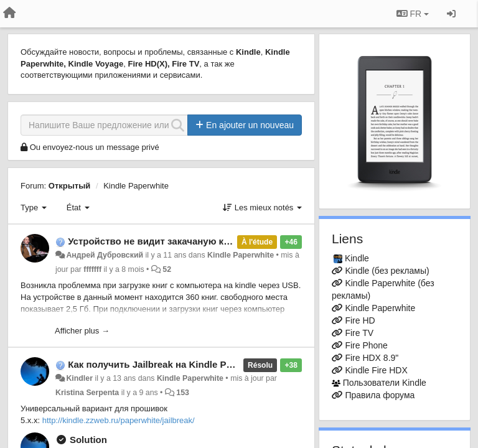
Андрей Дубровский (105, 255)
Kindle (357, 258)
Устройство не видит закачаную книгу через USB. (183, 241)
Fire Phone (366, 345)
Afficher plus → (82, 331)
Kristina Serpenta (87, 393)
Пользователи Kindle (385, 383)
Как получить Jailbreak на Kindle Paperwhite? (172, 364)
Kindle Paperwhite (136, 186)
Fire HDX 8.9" (372, 358)
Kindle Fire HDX (376, 370)
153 (183, 393)
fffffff (92, 269)
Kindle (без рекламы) (387, 271)
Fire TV (359, 333)
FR (413, 14)
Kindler (79, 378)
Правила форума (380, 395)
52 (167, 269)
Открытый (70, 186)
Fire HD (360, 320)
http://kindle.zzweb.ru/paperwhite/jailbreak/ (119, 420)
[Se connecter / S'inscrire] (451, 14)
